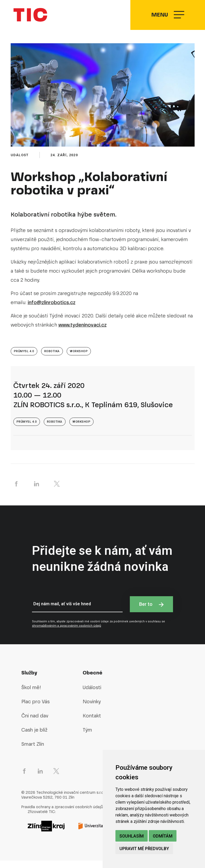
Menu (167, 19)
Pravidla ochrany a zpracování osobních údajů (62, 815)
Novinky (92, 709)
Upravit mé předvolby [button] (144, 849)
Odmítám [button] (163, 836)
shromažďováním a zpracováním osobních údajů (67, 633)
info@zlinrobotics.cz (52, 310)
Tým (87, 737)
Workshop (79, 359)
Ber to (151, 612)
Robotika (52, 359)
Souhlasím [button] (132, 836)
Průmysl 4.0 (24, 359)
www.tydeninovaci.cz (83, 333)
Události (92, 695)
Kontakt (92, 723)
